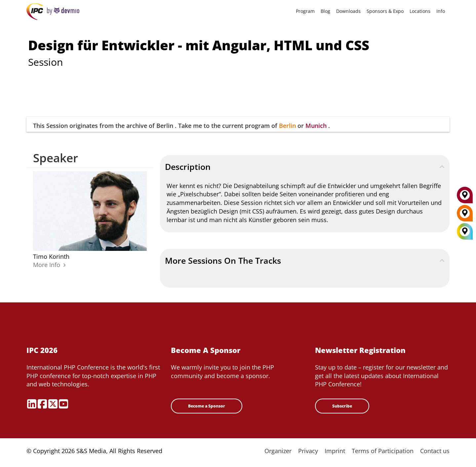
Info (441, 11)
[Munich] (465, 197)
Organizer (278, 451)
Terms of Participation (383, 451)
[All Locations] (465, 232)
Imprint (335, 451)
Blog (325, 11)
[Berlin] (465, 215)
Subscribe (342, 406)
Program (305, 11)
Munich (316, 126)
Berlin (287, 126)
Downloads (348, 11)
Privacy (308, 451)
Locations (420, 11)
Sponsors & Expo (385, 11)
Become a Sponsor (207, 406)
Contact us (435, 451)
